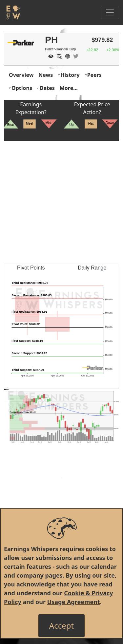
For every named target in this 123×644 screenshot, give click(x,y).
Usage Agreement (74, 602)
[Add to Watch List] (49, 56)
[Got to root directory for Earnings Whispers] (12, 12)
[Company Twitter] (74, 56)
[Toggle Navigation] (110, 12)
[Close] (61, 626)
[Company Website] (66, 56)
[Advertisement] (61, 202)
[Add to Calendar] (58, 56)
